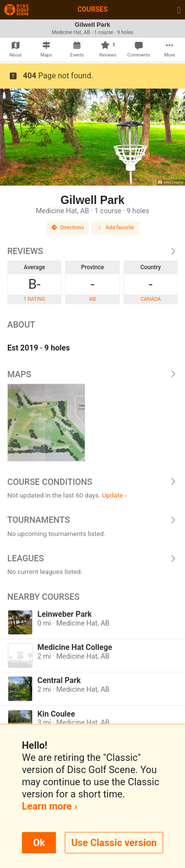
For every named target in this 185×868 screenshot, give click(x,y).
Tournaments (92, 520)
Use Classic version (114, 843)
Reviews (92, 251)
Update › (114, 495)
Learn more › (49, 806)
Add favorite (115, 228)
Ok (39, 843)
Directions (68, 228)
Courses (92, 9)
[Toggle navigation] (179, 10)
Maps (92, 374)
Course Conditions (92, 482)
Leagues (92, 558)
